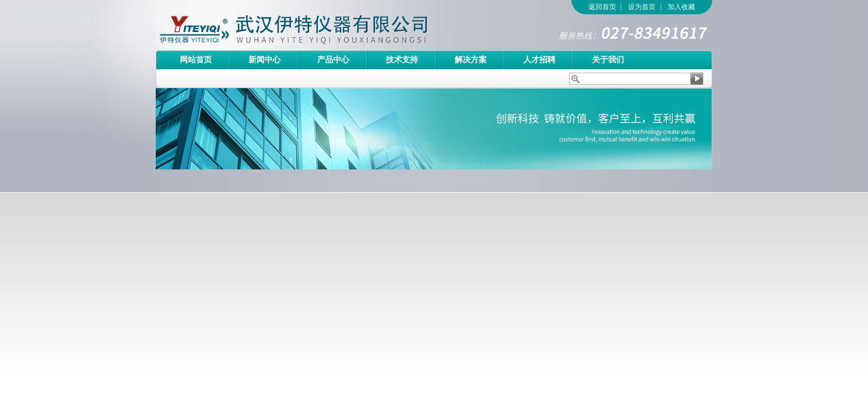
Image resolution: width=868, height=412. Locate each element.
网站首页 (196, 60)
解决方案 (471, 60)
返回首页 (602, 7)
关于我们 (608, 60)
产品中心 (333, 60)
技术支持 (402, 60)
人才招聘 (539, 60)
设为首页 (642, 7)
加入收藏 (681, 7)
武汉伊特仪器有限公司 (313, 25)
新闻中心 (265, 60)
